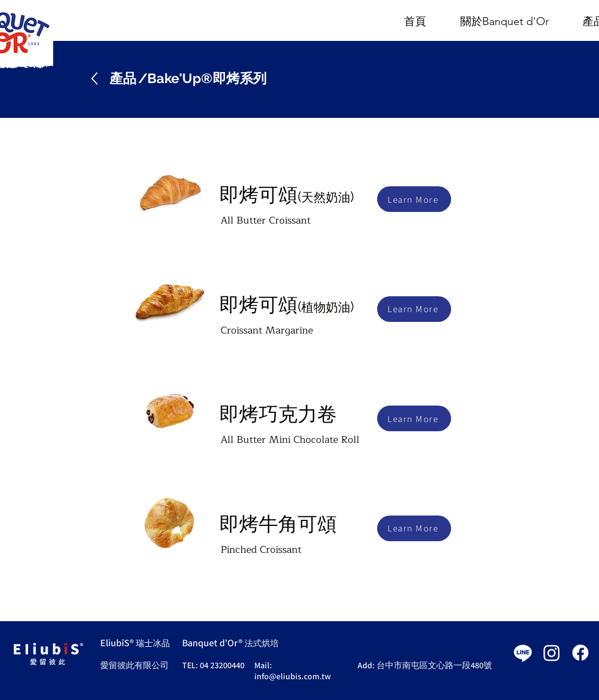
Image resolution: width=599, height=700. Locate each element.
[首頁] (415, 22)
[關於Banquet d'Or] (504, 22)
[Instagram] (552, 653)
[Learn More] (414, 199)
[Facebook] (580, 653)
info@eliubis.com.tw (292, 676)
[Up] (94, 78)
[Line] (523, 653)
